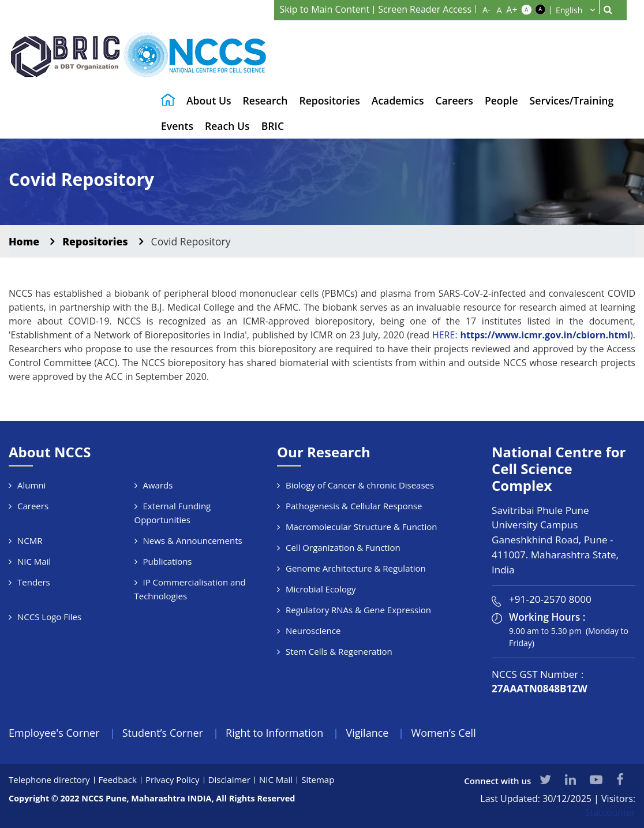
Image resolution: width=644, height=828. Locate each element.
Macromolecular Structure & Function (361, 527)
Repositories (329, 100)
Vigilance (368, 733)
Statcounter (610, 812)
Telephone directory (49, 779)
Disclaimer (229, 779)
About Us (209, 100)
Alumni (31, 485)
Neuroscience (313, 631)
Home (24, 241)
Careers (454, 100)
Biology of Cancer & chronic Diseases (360, 485)
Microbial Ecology (321, 589)
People (501, 100)
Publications (168, 561)
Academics (398, 100)
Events (177, 126)
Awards (158, 485)
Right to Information (274, 733)
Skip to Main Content (325, 9)
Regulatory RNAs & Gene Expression (358, 610)
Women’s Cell (444, 733)
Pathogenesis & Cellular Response (354, 506)
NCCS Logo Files (49, 617)
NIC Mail (34, 561)
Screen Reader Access (425, 9)
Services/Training (572, 100)
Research (265, 100)
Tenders (34, 582)
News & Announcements (193, 540)
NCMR (30, 540)
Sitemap (318, 779)
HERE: (531, 335)
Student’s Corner (163, 733)
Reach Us (227, 126)
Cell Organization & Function (343, 547)
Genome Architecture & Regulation (356, 568)
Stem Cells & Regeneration (339, 651)
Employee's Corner (54, 733)
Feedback (118, 779)
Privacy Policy (173, 779)
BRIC (273, 126)
